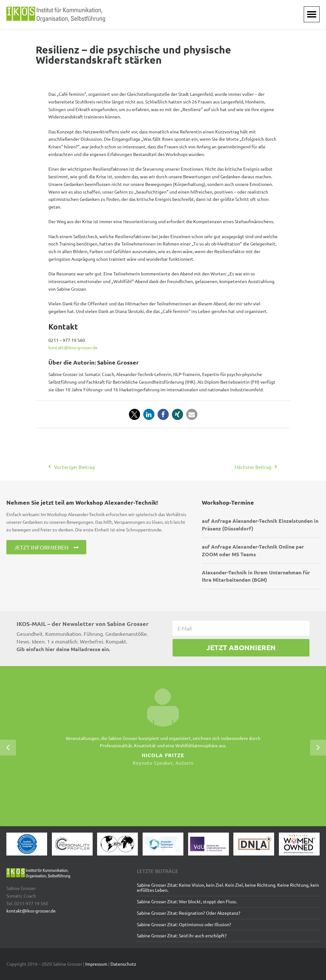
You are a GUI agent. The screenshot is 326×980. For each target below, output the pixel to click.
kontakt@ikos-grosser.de (73, 347)
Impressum (96, 964)
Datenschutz (123, 964)
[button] (312, 14)
